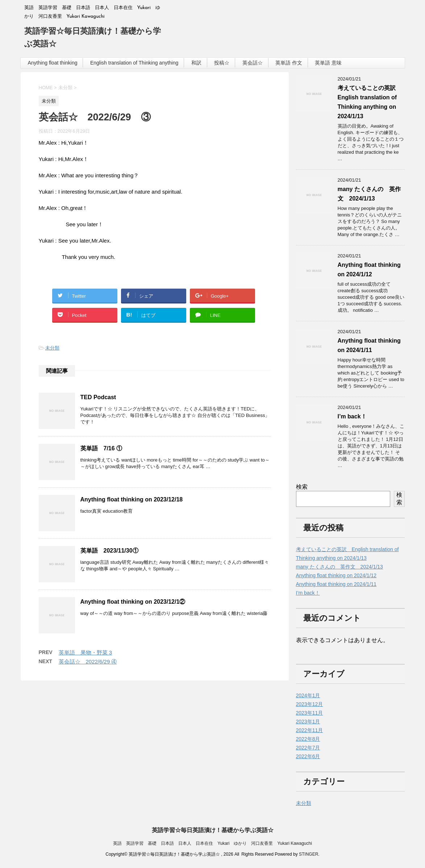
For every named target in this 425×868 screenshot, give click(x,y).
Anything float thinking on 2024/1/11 (336, 584)
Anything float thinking (53, 63)
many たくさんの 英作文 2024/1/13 (339, 567)
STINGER (309, 854)
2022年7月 (308, 748)
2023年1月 (308, 722)
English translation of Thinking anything (134, 63)
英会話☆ (253, 63)
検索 (302, 487)
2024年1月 (308, 695)
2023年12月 (310, 704)
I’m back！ (352, 416)
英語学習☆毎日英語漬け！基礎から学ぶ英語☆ (213, 830)
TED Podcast (98, 397)
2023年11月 (310, 713)
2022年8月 (308, 739)
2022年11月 (310, 730)
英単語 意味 (328, 63)
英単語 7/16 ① (101, 448)
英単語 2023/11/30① (109, 551)
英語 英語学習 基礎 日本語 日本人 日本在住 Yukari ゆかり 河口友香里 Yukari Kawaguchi (212, 843)
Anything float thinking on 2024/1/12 (336, 575)
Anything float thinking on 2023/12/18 (132, 499)
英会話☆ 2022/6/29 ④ (88, 662)
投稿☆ (222, 63)
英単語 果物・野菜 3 (86, 652)
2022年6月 (308, 756)
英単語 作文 (289, 63)
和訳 (196, 63)
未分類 (52, 348)
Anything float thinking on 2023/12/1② (133, 602)
